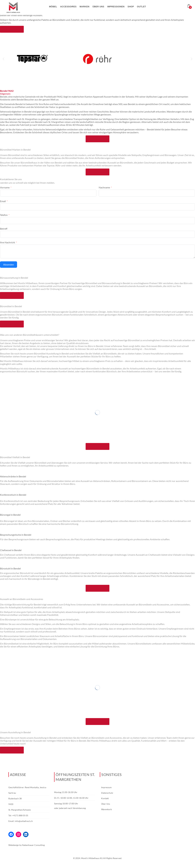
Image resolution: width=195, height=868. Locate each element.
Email (3, 201)
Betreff (4, 229)
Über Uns (106, 804)
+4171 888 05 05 (20, 815)
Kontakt (105, 798)
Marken (84, 7)
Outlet (141, 7)
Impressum (106, 787)
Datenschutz (107, 793)
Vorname (5, 187)
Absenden (9, 264)
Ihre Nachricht (8, 242)
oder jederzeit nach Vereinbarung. (70, 808)
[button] (3, 59)
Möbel (53, 7)
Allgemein (5, 94)
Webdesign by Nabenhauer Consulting (27, 845)
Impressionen (116, 7)
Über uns (98, 7)
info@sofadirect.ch (24, 821)
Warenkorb (106, 809)
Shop (131, 7)
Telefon (4, 215)
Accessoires (68, 7)
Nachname (104, 187)
